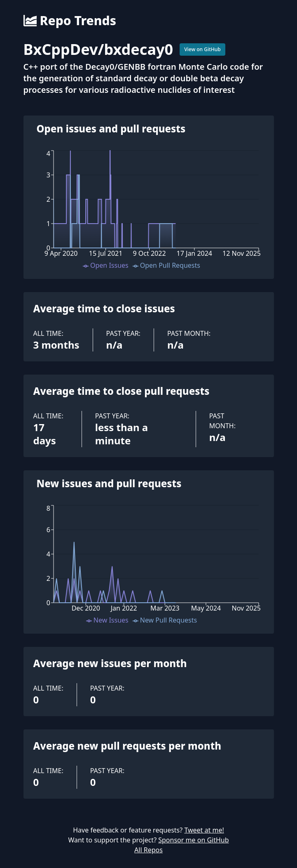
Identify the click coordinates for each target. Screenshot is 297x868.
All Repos (148, 850)
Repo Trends (70, 21)
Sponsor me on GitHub (193, 840)
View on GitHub (202, 49)
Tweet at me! (204, 830)
